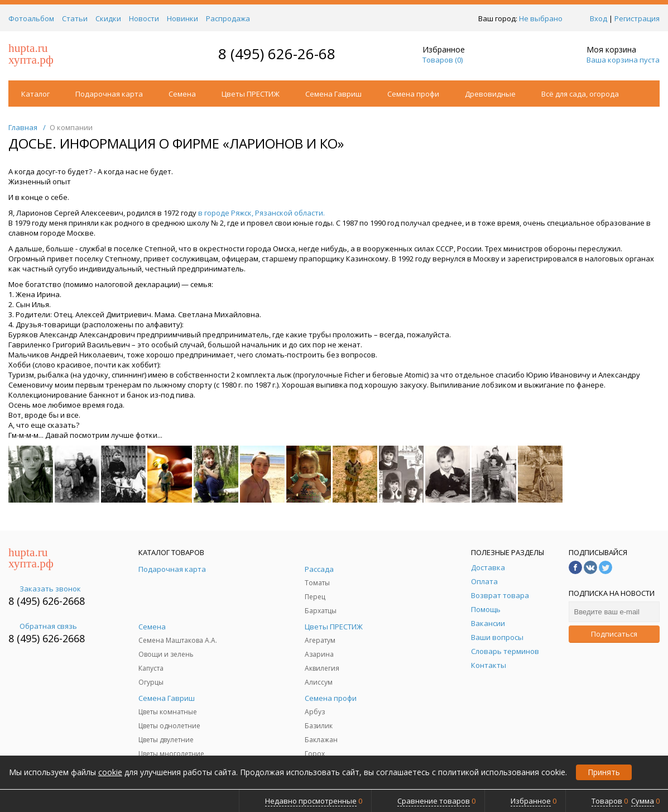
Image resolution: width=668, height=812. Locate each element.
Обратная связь (43, 626)
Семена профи (413, 94)
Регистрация (637, 18)
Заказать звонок (45, 589)
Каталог (35, 94)
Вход (599, 18)
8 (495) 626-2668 (47, 601)
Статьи (75, 18)
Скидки (108, 18)
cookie (110, 772)
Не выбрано (544, 18)
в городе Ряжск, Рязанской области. (261, 213)
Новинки (182, 18)
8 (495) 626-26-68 (277, 54)
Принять (604, 772)
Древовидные (490, 94)
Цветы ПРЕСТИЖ (251, 94)
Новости (144, 18)
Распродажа (228, 18)
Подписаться (614, 634)
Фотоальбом (31, 18)
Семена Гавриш (333, 94)
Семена (182, 94)
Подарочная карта (109, 94)
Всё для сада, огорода (580, 94)
